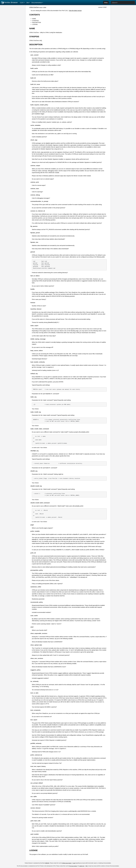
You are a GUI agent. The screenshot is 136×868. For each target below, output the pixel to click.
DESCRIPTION (36, 22)
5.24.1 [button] (22, 3)
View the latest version (75, 11)
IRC (87, 866)
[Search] (123, 3)
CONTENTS (35, 15)
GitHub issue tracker (67, 863)
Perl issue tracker (73, 866)
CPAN (44, 7)
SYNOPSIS (35, 21)
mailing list (82, 866)
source (41, 7)
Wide (106, 3)
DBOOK (47, 863)
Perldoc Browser (9, 3)
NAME (34, 19)
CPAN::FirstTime (34, 7)
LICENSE (35, 24)
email (74, 863)
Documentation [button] (37, 3)
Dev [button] (28, 3)
